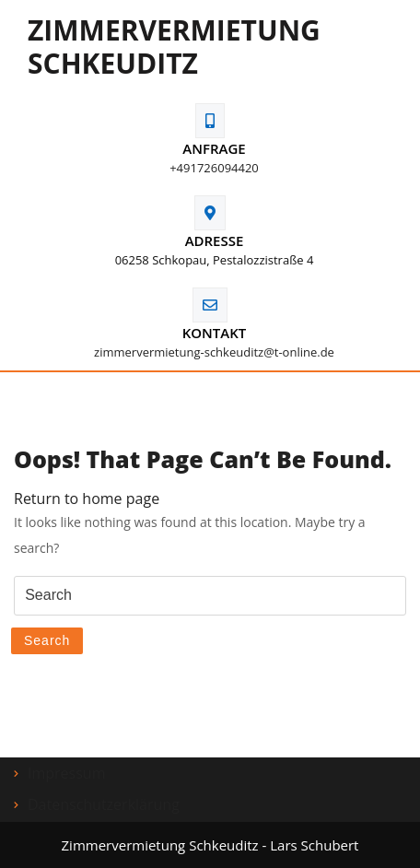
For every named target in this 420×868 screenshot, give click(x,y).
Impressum (66, 773)
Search (47, 640)
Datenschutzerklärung (104, 804)
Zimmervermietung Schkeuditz (174, 47)
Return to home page (87, 499)
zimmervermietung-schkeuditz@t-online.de (214, 352)
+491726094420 (214, 168)
